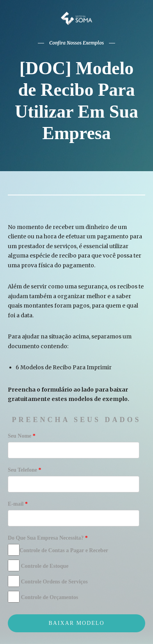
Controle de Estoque (38, 565)
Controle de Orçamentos (43, 597)
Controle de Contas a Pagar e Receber (58, 550)
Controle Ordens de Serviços (48, 581)
